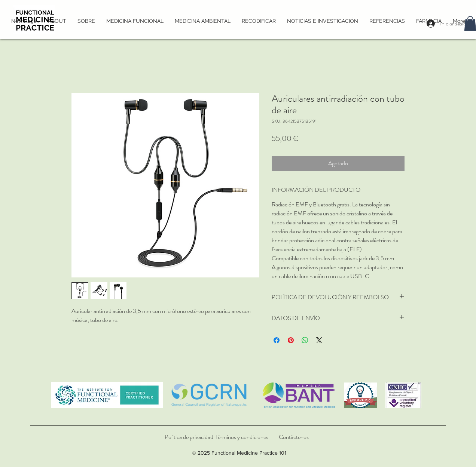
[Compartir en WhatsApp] (305, 340)
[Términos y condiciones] (242, 437)
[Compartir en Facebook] (277, 340)
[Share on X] (319, 340)
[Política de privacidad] (189, 437)
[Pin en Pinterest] (291, 340)
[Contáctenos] (294, 437)
